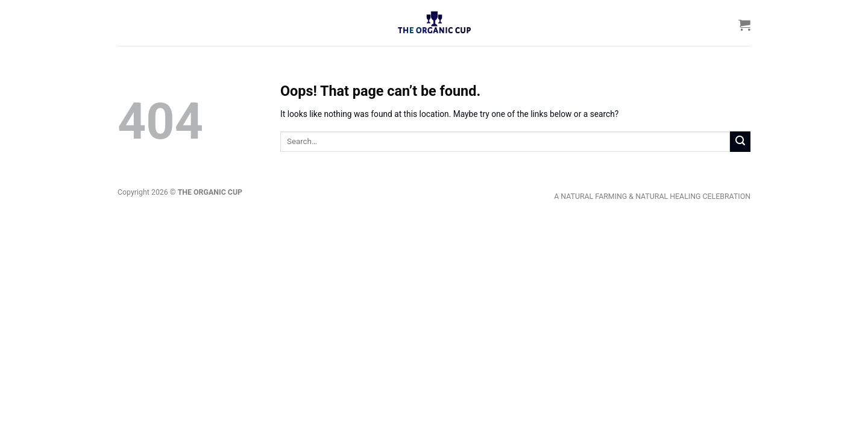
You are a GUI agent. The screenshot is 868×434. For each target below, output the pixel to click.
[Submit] (740, 142)
